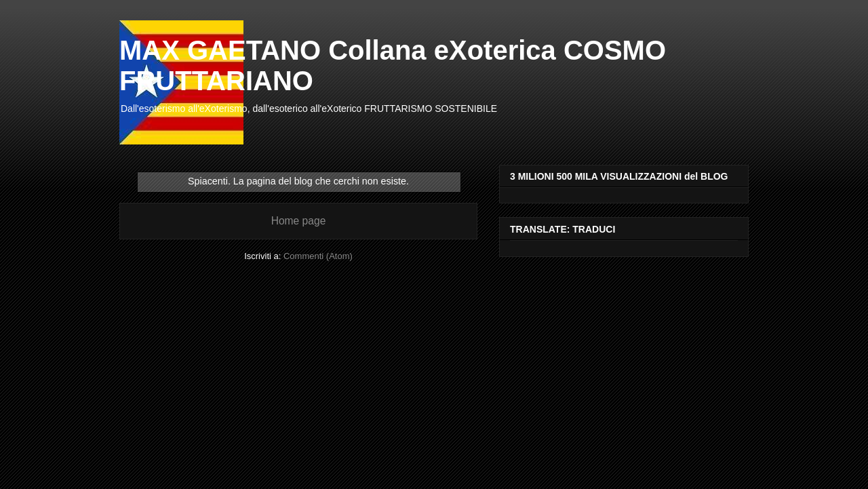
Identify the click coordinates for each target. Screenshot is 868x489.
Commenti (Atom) (318, 256)
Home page (299, 221)
